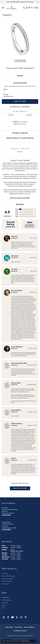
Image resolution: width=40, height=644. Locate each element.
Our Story (5, 573)
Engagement (6, 597)
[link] (24, 8)
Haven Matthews (17, 347)
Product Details (20, 133)
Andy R (13, 458)
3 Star (17, 213)
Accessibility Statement (20, 631)
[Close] (38, 2)
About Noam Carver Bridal (20, 138)
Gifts (3, 608)
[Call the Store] (6, 515)
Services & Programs (8, 579)
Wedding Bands (7, 15)
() (35, 209)
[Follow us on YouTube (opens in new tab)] (12, 617)
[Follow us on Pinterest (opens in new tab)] (26, 617)
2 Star (17, 215)
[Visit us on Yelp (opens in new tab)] (17, 617)
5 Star (17, 209)
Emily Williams (16, 410)
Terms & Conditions (29, 627)
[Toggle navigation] (3, 8)
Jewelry (4, 605)
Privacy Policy (18, 627)
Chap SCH (14, 236)
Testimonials (5, 584)
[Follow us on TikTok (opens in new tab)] (4, 617)
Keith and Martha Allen (19, 363)
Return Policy (9, 627)
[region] (20, 39)
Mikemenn (15, 256)
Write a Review (20, 488)
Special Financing (7, 581)
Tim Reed (14, 269)
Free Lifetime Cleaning (8, 576)
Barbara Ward (16, 383)
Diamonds (5, 603)
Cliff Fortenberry (17, 423)
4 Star (17, 211)
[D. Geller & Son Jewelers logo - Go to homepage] (12, 8)
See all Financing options (20, 83)
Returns (29, 115)
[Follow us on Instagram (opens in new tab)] (21, 617)
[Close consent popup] (36, 641)
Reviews (20, 204)
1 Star (17, 217)
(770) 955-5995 (20, 62)
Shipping (11, 115)
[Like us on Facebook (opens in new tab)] (8, 617)
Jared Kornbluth (17, 290)
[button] (32, 8)
